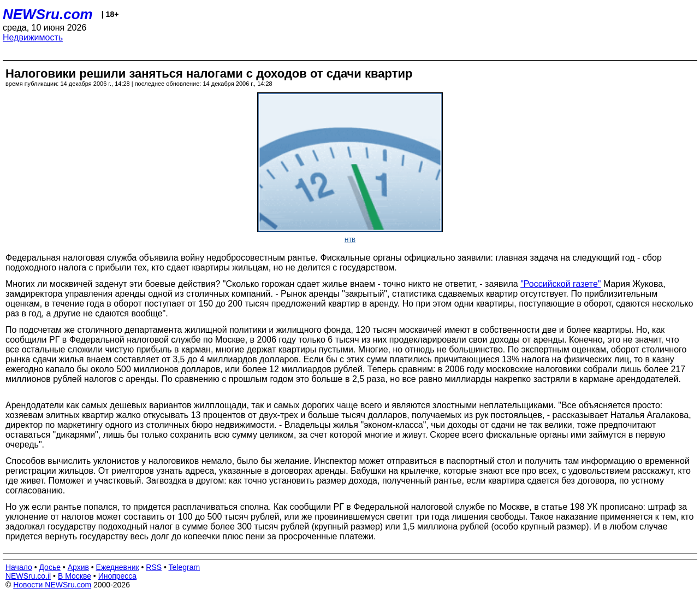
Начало (19, 567)
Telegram (185, 567)
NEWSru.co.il (28, 576)
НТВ (350, 240)
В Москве (75, 576)
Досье (50, 567)
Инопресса (118, 576)
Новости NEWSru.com (52, 585)
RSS (154, 567)
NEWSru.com (48, 14)
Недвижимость (33, 37)
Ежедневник (118, 567)
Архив (78, 567)
